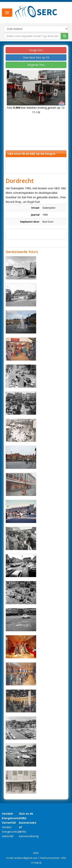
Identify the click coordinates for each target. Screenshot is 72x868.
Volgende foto (36, 65)
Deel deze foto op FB (36, 57)
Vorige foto (36, 50)
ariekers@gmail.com (26, 858)
